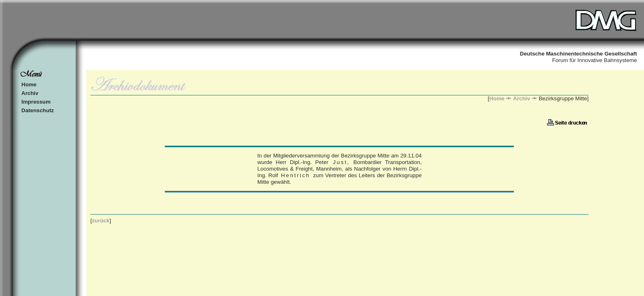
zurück (101, 221)
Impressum (36, 102)
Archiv (30, 93)
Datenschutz (38, 110)
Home (29, 84)
